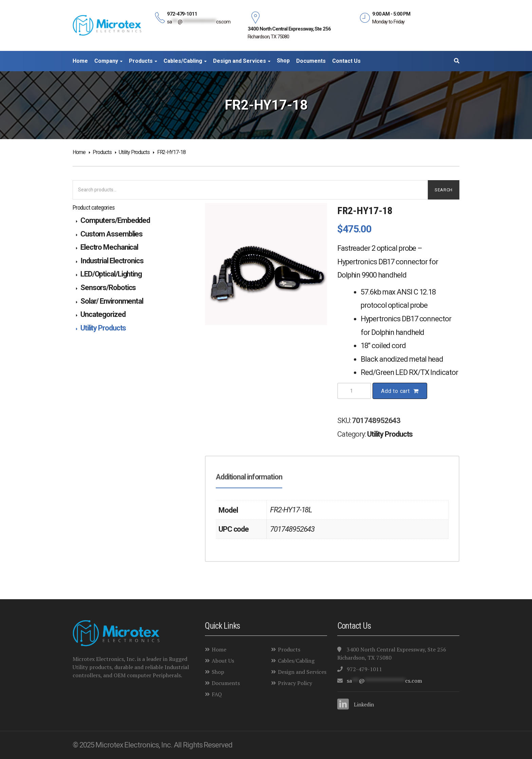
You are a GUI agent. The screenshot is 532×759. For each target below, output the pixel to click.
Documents (222, 683)
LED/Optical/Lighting (111, 274)
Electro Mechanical (109, 247)
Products (102, 152)
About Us (220, 661)
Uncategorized (103, 314)
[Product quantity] (354, 391)
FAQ (213, 694)
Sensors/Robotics (108, 288)
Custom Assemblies (111, 234)
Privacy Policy (292, 683)
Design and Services (299, 672)
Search (444, 190)
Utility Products (134, 152)
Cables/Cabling (293, 661)
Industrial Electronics (112, 261)
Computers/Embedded (115, 220)
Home (79, 152)
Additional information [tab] (249, 477)
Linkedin (364, 704)
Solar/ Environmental (112, 301)
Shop (215, 672)
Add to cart (395, 391)
